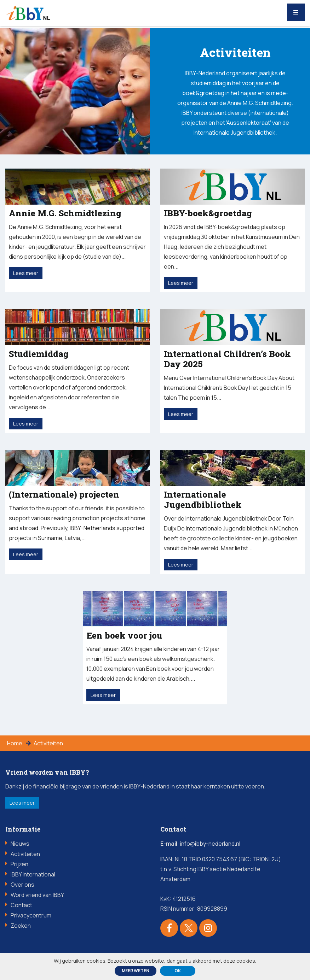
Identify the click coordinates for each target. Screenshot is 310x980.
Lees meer (22, 803)
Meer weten (136, 971)
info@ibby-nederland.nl (210, 844)
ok (178, 971)
